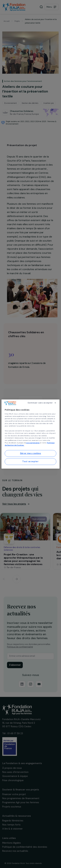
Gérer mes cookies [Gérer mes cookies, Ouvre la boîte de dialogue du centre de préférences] (31, 453)
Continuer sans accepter (40, 403)
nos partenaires (33, 443)
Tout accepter (30, 462)
